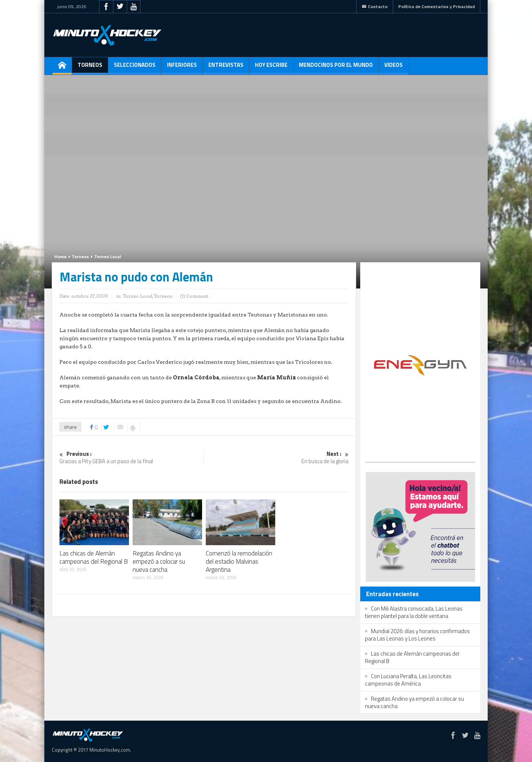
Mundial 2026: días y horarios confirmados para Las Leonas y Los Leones (417, 635)
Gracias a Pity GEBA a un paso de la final (132, 458)
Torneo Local (108, 257)
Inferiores (182, 68)
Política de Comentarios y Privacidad (436, 6)
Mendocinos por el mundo (336, 68)
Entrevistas (226, 68)
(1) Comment (194, 296)
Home (60, 257)
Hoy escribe (271, 68)
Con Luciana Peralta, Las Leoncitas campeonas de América (408, 680)
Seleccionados (135, 68)
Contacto (375, 6)
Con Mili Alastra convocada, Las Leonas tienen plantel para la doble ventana (414, 612)
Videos (393, 68)
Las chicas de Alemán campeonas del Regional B (94, 557)
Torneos (90, 68)
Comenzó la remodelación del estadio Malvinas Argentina (239, 561)
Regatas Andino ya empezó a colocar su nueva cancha (159, 561)
